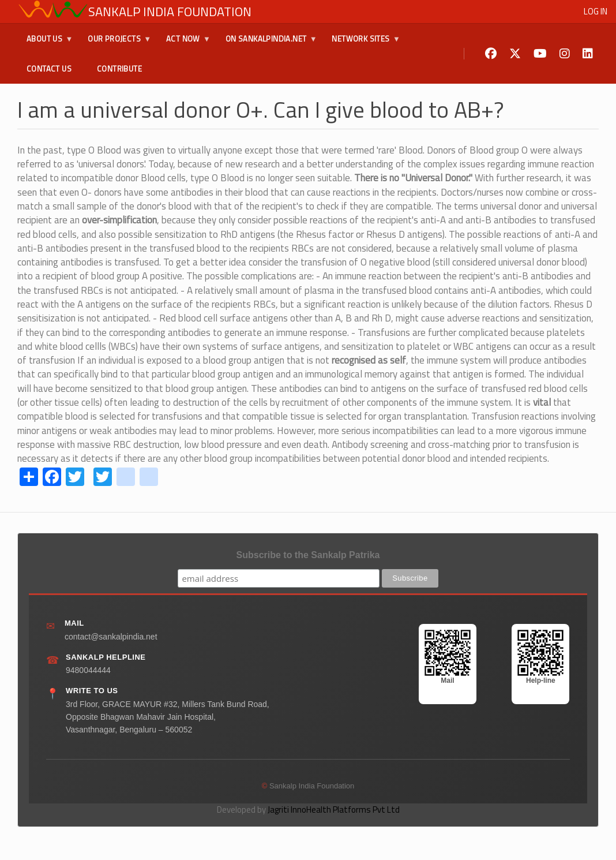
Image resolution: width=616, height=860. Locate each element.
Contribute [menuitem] (119, 69)
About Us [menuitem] (45, 43)
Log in (596, 11)
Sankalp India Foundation (170, 12)
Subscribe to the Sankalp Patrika (308, 555)
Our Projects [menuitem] (115, 43)
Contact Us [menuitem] (49, 69)
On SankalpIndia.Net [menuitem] (267, 43)
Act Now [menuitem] (184, 43)
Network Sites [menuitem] (361, 43)
